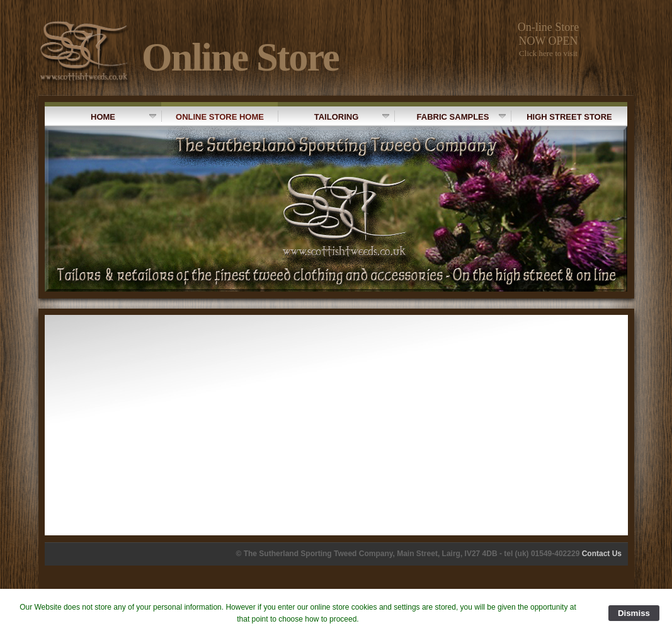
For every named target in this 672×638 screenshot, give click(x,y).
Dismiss (634, 613)
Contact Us (602, 554)
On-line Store (548, 27)
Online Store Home (213, 116)
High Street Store (561, 116)
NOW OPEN (548, 41)
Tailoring (333, 116)
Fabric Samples (450, 116)
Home (123, 117)
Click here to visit (548, 53)
